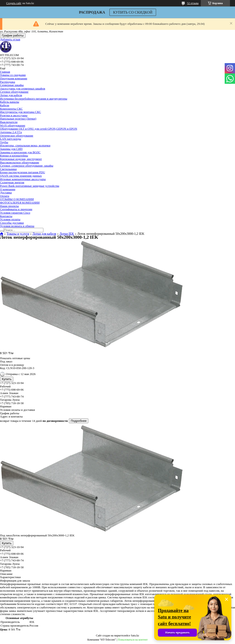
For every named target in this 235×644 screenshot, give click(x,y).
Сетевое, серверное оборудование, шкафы (27, 166)
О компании (8, 189)
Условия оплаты (10, 219)
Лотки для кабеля (11, 95)
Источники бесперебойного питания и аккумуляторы (34, 99)
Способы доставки (12, 223)
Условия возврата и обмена (17, 226)
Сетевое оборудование (14, 92)
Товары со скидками (13, 75)
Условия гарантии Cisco (15, 213)
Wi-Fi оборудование (13, 125)
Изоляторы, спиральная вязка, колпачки (25, 145)
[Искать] (2, 231)
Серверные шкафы (12, 85)
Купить (7, 379)
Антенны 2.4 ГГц (11, 132)
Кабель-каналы (10, 102)
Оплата (5, 196)
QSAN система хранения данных (21, 176)
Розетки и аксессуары (14, 115)
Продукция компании (14, 78)
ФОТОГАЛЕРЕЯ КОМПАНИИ (20, 203)
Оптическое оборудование (17, 136)
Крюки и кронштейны (14, 155)
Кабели (5, 105)
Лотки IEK (67, 234)
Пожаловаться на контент (133, 640)
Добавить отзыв (10, 39)
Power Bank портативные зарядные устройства (30, 186)
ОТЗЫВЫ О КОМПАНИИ (17, 199)
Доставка (6, 192)
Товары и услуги (18, 234)
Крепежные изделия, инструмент (21, 159)
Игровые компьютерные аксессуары (23, 179)
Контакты (6, 216)
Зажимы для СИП (11, 149)
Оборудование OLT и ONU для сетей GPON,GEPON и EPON (39, 129)
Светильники (8, 169)
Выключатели (9, 122)
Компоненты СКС (11, 109)
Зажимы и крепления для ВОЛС (20, 152)
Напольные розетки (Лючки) (18, 119)
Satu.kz (135, 636)
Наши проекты (9, 206)
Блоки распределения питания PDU (22, 172)
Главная (5, 72)
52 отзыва (193, 3)
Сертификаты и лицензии (16, 209)
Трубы (4, 142)
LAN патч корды (11, 139)
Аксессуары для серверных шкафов (23, 88)
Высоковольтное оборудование (20, 162)
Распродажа (8, 82)
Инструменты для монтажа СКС (21, 112)
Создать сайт (14, 3)
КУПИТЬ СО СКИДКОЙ (133, 12)
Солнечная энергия (12, 182)
